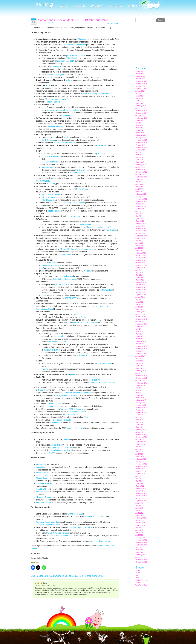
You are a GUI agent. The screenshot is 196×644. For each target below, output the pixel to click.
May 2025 (139, 98)
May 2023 (139, 157)
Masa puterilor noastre (66, 536)
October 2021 (140, 204)
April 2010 (139, 535)
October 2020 (140, 233)
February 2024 (141, 135)
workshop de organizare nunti (102, 541)
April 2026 (139, 71)
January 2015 (140, 403)
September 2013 (141, 442)
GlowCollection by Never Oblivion (96, 94)
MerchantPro (94, 380)
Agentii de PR (56, 445)
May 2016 (139, 363)
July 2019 (139, 270)
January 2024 (140, 138)
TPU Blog (139, 583)
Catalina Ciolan (43, 475)
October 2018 (140, 292)
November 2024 (141, 113)
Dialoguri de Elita (51, 350)
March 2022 (140, 192)
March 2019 (140, 280)
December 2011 (141, 493)
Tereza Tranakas (54, 211)
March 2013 (140, 457)
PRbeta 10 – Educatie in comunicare (75, 249)
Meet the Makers (151, 5)
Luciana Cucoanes (44, 483)
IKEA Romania (48, 200)
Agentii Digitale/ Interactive (62, 448)
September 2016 (141, 354)
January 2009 (140, 557)
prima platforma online (76, 55)
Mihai (137, 578)
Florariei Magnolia (58, 75)
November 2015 (141, 378)
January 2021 (140, 226)
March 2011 (140, 515)
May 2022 (139, 187)
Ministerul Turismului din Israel (85, 323)
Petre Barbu (41, 464)
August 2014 (140, 415)
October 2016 (140, 351)
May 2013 (139, 452)
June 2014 (139, 420)
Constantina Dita (66, 276)
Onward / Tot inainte (51, 265)
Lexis (137, 575)
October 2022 (140, 174)
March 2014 (140, 427)
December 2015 (141, 376)
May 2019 (139, 275)
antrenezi (52, 263)
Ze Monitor (97, 6)
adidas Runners (53, 102)
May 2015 (139, 393)
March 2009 (140, 552)
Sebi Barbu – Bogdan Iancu (65, 279)
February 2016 (141, 371)
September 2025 (141, 89)
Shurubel (87, 417)
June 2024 (139, 125)
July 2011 (139, 506)
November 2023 (141, 143)
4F (43, 268)
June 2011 (139, 508)
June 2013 (139, 449)
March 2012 (140, 486)
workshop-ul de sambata (73, 203)
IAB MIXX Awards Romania (58, 533)
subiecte (66, 439)
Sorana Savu (66, 254)
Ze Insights (116, 6)
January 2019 (140, 285)
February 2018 (141, 312)
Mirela (39, 583)
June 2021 (139, 214)
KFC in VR (81, 170)
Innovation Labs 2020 (65, 61)
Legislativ (80, 6)
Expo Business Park (103, 364)
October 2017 (140, 322)
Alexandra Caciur (43, 473)
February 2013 (141, 459)
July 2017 (139, 329)
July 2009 (139, 547)
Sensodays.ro (76, 216)
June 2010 (139, 530)
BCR (48, 85)
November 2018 (141, 290)
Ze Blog (132, 6)
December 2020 (141, 228)
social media (42, 23)
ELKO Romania (48, 140)
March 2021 (140, 221)
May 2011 (139, 511)
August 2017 (140, 327)
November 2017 (141, 319)
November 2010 (141, 523)
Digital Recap (99, 154)
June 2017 (139, 331)
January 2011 (140, 520)
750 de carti (111, 230)
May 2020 (139, 246)
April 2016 (139, 366)
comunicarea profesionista (75, 45)
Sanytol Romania (55, 126)
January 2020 (140, 255)
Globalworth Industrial (51, 162)
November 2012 (141, 466)
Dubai (75, 314)
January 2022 (140, 197)
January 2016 (140, 373)
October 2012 (140, 469)
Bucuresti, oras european (56, 99)
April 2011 (139, 513)
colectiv (88, 271)
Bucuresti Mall (55, 404)
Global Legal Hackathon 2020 (98, 227)
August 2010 (140, 525)
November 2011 (141, 496)
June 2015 (139, 390)
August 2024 (140, 120)
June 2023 (139, 155)
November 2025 (141, 84)
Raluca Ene (41, 489)
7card (44, 295)
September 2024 (141, 118)
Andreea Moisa (42, 492)
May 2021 (139, 216)
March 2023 (140, 162)
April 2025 (139, 101)
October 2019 (140, 263)
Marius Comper (43, 478)
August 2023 (140, 150)
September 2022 (141, 177)
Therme (45, 369)
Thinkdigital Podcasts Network (67, 395)
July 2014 (139, 417)
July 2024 (139, 123)
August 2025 (140, 91)
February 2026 (141, 76)
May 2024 (139, 128)
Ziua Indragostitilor (78, 173)
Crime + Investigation (50, 156)
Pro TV (52, 453)
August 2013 (140, 444)
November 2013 (141, 437)
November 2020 (141, 231)
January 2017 (140, 344)
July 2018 (139, 300)
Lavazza (49, 77)
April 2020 (139, 248)
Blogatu (138, 570)
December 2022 (141, 170)
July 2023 (139, 152)
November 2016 (141, 349)
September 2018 (141, 295)
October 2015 (140, 381)
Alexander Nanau (43, 497)
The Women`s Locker (63, 143)
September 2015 (141, 383)
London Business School (95, 517)
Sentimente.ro (56, 423)
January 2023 (140, 167)
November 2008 (141, 562)
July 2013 (139, 447)
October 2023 (140, 145)
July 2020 (139, 241)
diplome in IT (84, 355)
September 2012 (141, 471)
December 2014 (141, 405)
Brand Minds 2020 (76, 514)
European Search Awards (47, 522)
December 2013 (141, 435)
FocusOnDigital (44, 181)
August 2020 (140, 238)
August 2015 (140, 385)
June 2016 (139, 361)
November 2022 (141, 172)
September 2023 (141, 147)
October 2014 (140, 410)
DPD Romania (85, 224)
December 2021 (141, 199)
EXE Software (64, 115)
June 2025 (139, 96)
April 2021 (139, 219)
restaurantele (105, 290)
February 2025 (141, 106)
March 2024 (140, 133)
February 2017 (141, 341)
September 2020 (141, 236)
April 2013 (139, 454)
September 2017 (141, 324)
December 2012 (141, 464)
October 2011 (140, 498)
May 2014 (139, 422)
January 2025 (140, 108)
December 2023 (141, 140)
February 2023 (141, 165)
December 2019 (141, 258)
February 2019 (141, 282)
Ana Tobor (51, 184)
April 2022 (139, 189)
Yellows (69, 80)
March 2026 (140, 74)
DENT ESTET (70, 298)
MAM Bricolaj (73, 58)
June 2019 (139, 273)
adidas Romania (48, 197)
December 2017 (141, 317)
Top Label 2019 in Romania (72, 409)
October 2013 (140, 439)
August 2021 (140, 209)
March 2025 (140, 103)
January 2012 (140, 491)
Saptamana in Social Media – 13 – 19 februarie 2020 (73, 20)
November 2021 (141, 201)
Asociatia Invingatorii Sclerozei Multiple (63, 110)
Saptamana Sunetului (51, 194)
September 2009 (141, 545)
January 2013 (140, 461)
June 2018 (139, 302)
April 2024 (139, 130)
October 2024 (140, 116)
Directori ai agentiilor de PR (60, 450)
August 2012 (140, 474)
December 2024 (141, 111)
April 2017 (139, 336)
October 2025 (140, 86)
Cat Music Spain (53, 406)
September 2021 (141, 206)
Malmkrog (82, 39)
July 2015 (139, 388)
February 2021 (141, 224)
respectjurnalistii (59, 336)
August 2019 (140, 268)
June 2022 (139, 184)
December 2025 (141, 81)
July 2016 (139, 358)
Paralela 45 (101, 145)
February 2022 (141, 194)
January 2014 (140, 432)
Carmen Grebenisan (78, 412)
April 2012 (139, 484)
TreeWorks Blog (141, 585)
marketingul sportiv (75, 428)
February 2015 (141, 400)
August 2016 (140, 356)
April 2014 (139, 425)
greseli (73, 374)
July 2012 (139, 476)
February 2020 (141, 253)
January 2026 (140, 79)
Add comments (113, 23)
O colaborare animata (62, 420)
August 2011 (140, 503)
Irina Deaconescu (70, 414)
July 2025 (139, 93)
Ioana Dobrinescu (44, 467)
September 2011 (141, 501)
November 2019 (141, 260)
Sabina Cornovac (142, 580)
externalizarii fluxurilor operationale (76, 393)
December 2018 (141, 287)
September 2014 (141, 412)
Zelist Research (53, 23)
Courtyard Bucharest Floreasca (103, 383)
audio (67, 137)
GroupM (42, 390)
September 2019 (141, 265)
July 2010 (139, 528)
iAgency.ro (57, 66)
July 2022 (139, 182)
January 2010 (140, 538)
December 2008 (141, 560)
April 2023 (139, 160)
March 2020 (140, 251)
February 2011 (141, 518)
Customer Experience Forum (48, 525)
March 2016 (140, 368)
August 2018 (140, 297)
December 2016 (141, 346)
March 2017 (140, 339)
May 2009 (139, 550)
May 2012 (139, 481)
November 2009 (141, 542)
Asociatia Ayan (48, 167)
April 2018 (139, 307)
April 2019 (139, 277)
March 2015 (140, 398)
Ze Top (64, 6)
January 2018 (140, 314)
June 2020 (139, 243)
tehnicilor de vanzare (57, 342)
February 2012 (141, 488)
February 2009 (141, 555)
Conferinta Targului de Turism (80, 527)
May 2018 (139, 304)
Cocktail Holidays (62, 284)
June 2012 (139, 479)
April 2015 (139, 395)
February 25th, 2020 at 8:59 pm (45, 585)
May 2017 (139, 334)
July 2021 (139, 211)
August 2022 (140, 179)
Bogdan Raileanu (43, 503)
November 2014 (141, 408)
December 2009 (141, 540)
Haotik (138, 573)
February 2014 (141, 430)
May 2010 (139, 533)
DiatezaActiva (82, 189)
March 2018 (140, 309)
